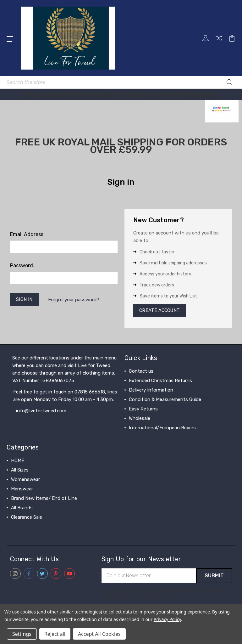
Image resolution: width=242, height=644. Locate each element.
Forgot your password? (75, 300)
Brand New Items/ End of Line (44, 499)
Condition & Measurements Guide (165, 400)
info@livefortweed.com (41, 412)
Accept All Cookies (99, 634)
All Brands (22, 509)
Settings (22, 634)
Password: (22, 266)
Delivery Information (151, 391)
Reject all (55, 634)
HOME (18, 461)
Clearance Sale (27, 518)
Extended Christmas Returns (160, 381)
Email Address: (27, 234)
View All (20, 528)
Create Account (161, 311)
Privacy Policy (167, 619)
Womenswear (25, 480)
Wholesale (140, 419)
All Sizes (20, 471)
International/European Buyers (162, 429)
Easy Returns (143, 410)
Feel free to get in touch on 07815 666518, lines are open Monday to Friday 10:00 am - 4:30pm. (65, 397)
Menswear (22, 490)
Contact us (141, 372)
